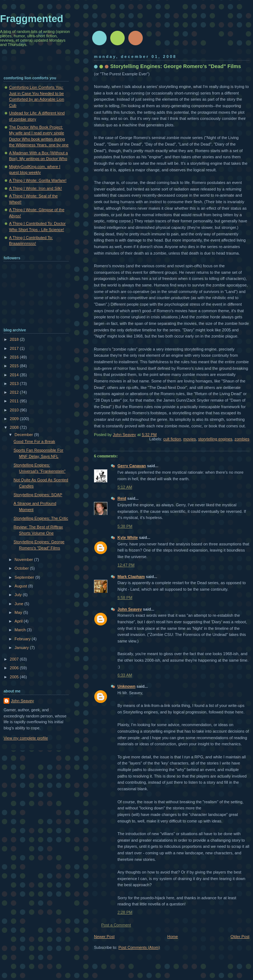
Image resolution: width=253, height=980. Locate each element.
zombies (242, 439)
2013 (15, 384)
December (24, 435)
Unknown (126, 686)
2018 (15, 339)
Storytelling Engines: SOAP (38, 495)
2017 (15, 348)
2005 (15, 677)
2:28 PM (125, 912)
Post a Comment (116, 925)
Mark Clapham (131, 577)
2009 (15, 419)
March (21, 630)
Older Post (240, 937)
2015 (15, 366)
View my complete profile (26, 738)
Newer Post (104, 937)
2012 (15, 392)
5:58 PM (125, 598)
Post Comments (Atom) (139, 947)
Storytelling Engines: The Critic (41, 518)
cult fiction (172, 439)
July (19, 595)
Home (173, 937)
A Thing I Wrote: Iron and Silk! (35, 188)
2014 (15, 375)
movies (190, 439)
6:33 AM (125, 675)
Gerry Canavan (132, 466)
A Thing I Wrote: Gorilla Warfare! (38, 180)
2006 (15, 668)
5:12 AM (125, 487)
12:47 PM (126, 565)
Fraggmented (32, 19)
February (23, 639)
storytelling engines (215, 439)
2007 (15, 659)
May (19, 612)
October (22, 568)
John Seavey (130, 609)
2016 (15, 357)
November (24, 560)
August (21, 586)
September (25, 577)
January (22, 648)
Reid (122, 498)
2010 (15, 410)
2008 (15, 427)
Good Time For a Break (35, 441)
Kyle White (128, 537)
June (19, 604)
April (19, 621)
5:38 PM (125, 526)
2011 (15, 401)
